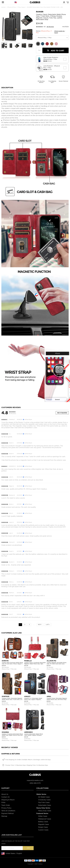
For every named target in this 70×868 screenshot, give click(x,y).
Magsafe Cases (44, 824)
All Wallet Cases (44, 797)
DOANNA (5, 732)
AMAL (49, 696)
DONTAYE (6, 696)
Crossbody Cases (44, 800)
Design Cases (43, 827)
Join (28, 848)
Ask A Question (62, 413)
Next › (40, 625)
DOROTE (5, 661)
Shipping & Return (8, 800)
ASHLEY (27, 696)
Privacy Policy (6, 808)
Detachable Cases (45, 805)
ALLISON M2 (51, 661)
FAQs (3, 802)
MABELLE (28, 661)
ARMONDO (28, 732)
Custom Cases (43, 830)
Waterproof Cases (45, 819)
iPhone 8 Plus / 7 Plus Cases (16, 7)
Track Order (6, 805)
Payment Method (7, 813)
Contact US (5, 797)
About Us (5, 794)
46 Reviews (50, 27)
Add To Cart (56, 51)
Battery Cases (43, 822)
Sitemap (4, 816)
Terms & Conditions (8, 811)
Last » (48, 625)
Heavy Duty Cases (45, 811)
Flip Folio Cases (44, 802)
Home (3, 7)
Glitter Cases (43, 816)
